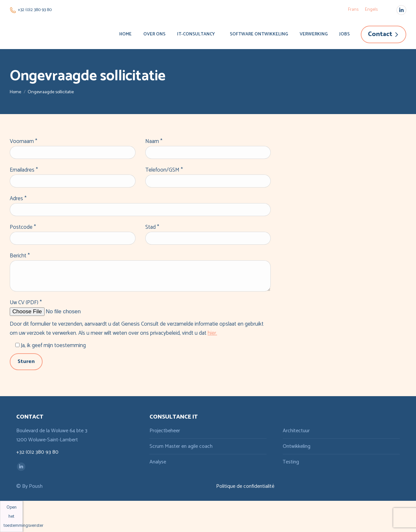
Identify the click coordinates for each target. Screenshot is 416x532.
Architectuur (296, 431)
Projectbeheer (165, 431)
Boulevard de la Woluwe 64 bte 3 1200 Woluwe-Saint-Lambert (52, 435)
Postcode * (23, 227)
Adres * (18, 199)
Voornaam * (24, 141)
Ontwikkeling (297, 446)
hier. (212, 333)
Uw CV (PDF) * (26, 303)
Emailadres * (24, 170)
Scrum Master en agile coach (181, 446)
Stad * (152, 227)
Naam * (154, 141)
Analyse (158, 462)
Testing (291, 462)
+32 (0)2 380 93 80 (31, 10)
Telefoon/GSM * (164, 170)
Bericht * (20, 256)
